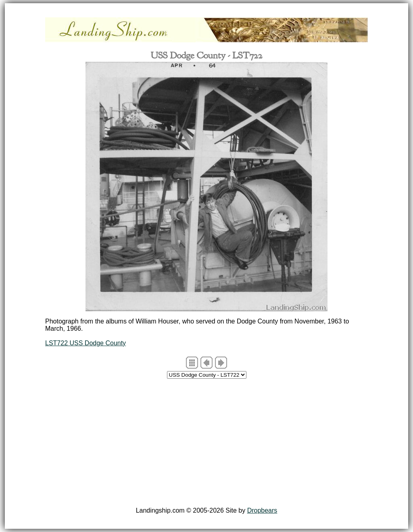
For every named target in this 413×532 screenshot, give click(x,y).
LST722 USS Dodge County (86, 343)
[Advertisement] (206, 444)
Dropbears (262, 510)
